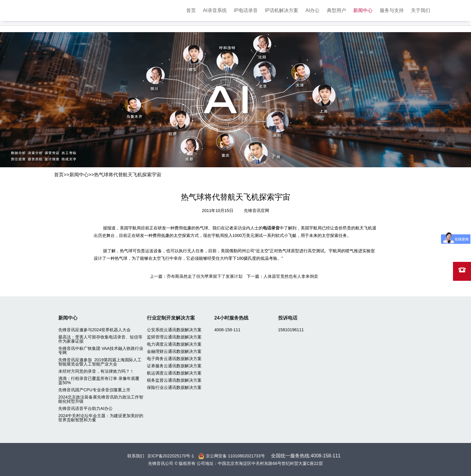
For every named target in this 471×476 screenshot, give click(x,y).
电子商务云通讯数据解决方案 (174, 359)
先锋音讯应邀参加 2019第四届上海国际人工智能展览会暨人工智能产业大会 (100, 362)
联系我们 (136, 456)
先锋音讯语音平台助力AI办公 (85, 408)
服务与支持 (392, 10)
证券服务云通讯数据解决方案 (174, 366)
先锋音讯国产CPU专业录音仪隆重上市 (94, 390)
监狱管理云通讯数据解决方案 (174, 337)
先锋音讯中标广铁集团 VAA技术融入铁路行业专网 (101, 350)
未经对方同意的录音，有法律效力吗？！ (96, 371)
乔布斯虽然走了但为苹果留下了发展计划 (205, 276)
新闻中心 (363, 10)
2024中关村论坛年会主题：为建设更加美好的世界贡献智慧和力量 (101, 418)
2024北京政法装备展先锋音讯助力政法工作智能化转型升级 (101, 399)
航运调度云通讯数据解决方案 (174, 373)
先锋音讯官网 (257, 211)
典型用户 (336, 10)
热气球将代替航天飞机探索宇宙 (128, 175)
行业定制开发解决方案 (171, 318)
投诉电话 (288, 318)
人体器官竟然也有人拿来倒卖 (291, 276)
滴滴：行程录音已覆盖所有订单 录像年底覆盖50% (99, 380)
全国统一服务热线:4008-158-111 (306, 456)
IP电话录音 (246, 10)
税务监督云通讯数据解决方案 (174, 380)
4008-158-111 (227, 330)
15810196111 (291, 330)
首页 (191, 10)
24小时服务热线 (231, 318)
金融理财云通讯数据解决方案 (174, 351)
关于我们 (421, 10)
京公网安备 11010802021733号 (235, 456)
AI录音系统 (215, 10)
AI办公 (313, 10)
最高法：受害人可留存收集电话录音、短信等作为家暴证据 (100, 339)
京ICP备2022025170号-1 (171, 456)
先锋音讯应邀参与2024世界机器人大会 (94, 330)
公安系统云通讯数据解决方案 (174, 330)
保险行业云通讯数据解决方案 (174, 387)
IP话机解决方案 (282, 10)
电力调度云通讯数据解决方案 (174, 344)
